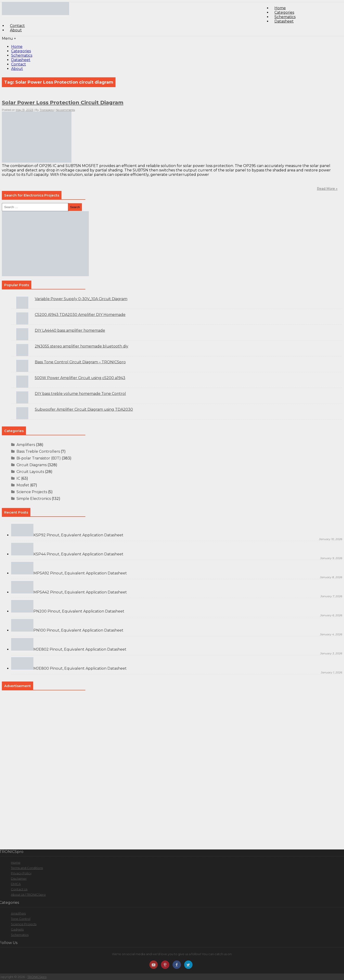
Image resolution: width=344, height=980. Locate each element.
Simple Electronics (34, 499)
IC (18, 478)
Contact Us (19, 889)
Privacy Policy (21, 873)
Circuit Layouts (30, 472)
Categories (21, 51)
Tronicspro (47, 110)
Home (17, 47)
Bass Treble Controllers (38, 451)
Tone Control (21, 919)
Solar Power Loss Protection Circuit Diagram (63, 103)
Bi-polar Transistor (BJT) (39, 458)
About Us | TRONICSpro (28, 895)
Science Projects (32, 492)
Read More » (327, 189)
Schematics (22, 55)
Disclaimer (19, 878)
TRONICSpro (37, 977)
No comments (65, 110)
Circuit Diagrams (32, 465)
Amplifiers (26, 445)
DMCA (16, 884)
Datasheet (284, 21)
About (16, 30)
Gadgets (17, 929)
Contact (19, 64)
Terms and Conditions (27, 868)
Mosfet (23, 485)
